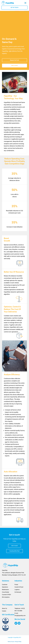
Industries (18, 581)
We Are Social (20, 619)
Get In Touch (19, 605)
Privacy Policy (18, 642)
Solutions (6, 581)
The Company (7, 605)
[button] (25, 3)
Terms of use (11, 642)
